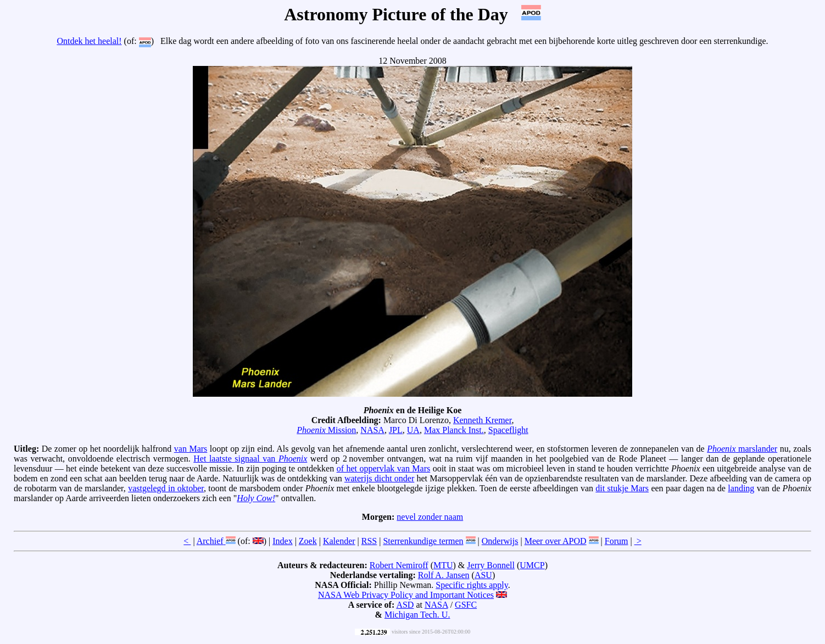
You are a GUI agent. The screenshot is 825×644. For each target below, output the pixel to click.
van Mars (191, 449)
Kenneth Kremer (482, 420)
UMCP (532, 565)
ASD (405, 605)
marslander (742, 449)
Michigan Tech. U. (417, 615)
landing (741, 488)
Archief (210, 541)
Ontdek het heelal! (89, 41)
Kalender (339, 541)
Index (282, 541)
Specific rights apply (472, 585)
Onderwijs (500, 541)
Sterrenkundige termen (423, 541)
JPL (396, 430)
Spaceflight (508, 430)
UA (413, 430)
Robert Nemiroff (399, 565)
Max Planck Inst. (454, 430)
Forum (617, 541)
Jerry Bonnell (491, 565)
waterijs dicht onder (379, 478)
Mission (326, 430)
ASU (483, 575)
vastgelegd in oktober (166, 488)
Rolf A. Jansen (444, 575)
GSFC (466, 605)
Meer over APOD (556, 541)
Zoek (308, 541)
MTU (443, 565)
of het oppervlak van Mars (384, 468)
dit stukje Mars (622, 488)
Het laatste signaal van (250, 459)
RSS (369, 541)
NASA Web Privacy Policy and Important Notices (406, 595)
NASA (372, 430)
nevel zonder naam (430, 517)
